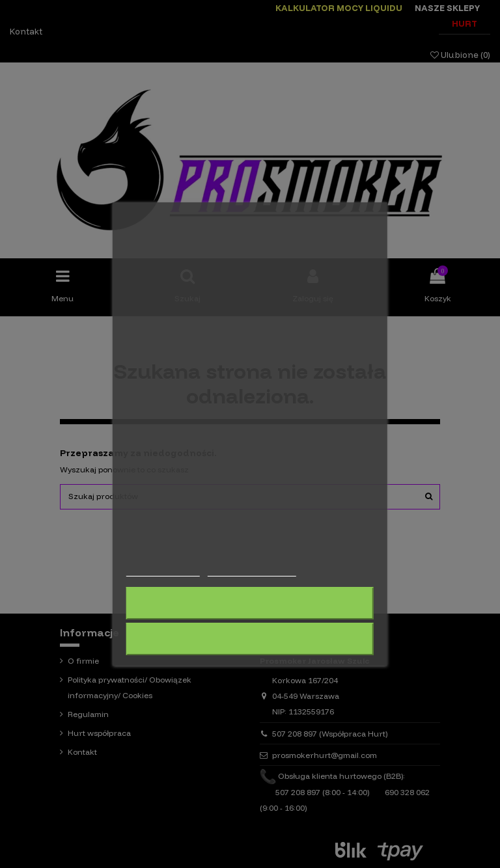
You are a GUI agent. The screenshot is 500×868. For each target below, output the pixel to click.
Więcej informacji (163, 570)
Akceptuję (250, 639)
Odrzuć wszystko (250, 603)
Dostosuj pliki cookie (251, 570)
